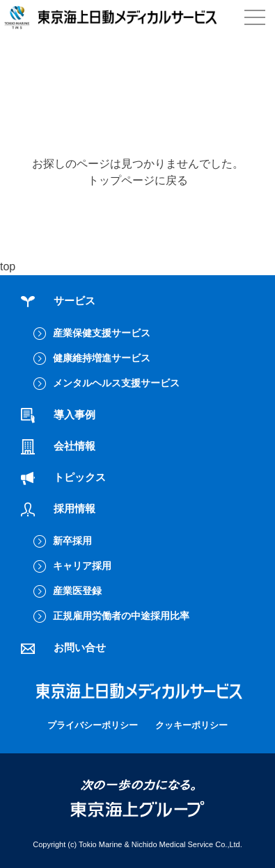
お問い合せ (63, 647)
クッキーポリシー (191, 725)
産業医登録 (77, 591)
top (8, 267)
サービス (58, 301)
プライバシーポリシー (93, 725)
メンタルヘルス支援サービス (116, 383)
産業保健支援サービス (102, 333)
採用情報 (58, 508)
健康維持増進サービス (102, 358)
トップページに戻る (138, 180)
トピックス (63, 477)
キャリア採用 (82, 566)
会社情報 (58, 446)
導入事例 (58, 415)
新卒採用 (72, 541)
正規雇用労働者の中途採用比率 (121, 616)
